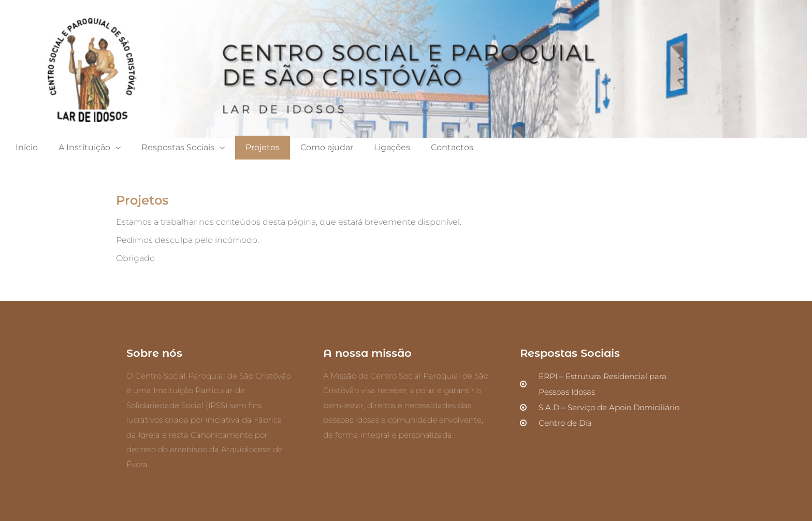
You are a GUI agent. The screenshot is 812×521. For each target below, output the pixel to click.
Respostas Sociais (183, 148)
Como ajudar (327, 147)
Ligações (392, 147)
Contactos (452, 147)
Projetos (263, 147)
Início (27, 147)
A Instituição (90, 148)
